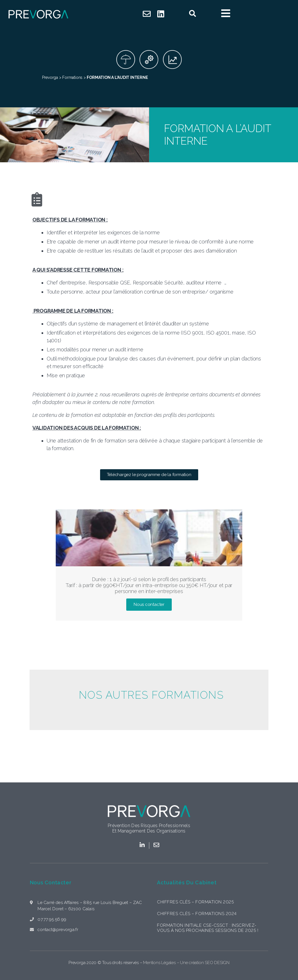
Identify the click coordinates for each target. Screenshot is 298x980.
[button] (149, 475)
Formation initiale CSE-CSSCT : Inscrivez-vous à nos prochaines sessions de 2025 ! (208, 928)
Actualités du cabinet (187, 882)
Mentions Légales (159, 963)
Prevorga (50, 77)
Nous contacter (51, 882)
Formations (72, 77)
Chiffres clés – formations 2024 (197, 914)
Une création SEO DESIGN (205, 963)
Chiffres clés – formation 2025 (195, 902)
